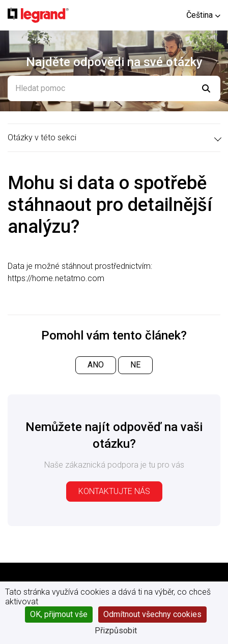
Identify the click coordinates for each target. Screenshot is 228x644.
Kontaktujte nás (114, 491)
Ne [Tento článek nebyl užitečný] (135, 365)
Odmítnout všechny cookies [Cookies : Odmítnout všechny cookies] (152, 614)
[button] (203, 15)
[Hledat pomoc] (114, 88)
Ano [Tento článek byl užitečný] (96, 365)
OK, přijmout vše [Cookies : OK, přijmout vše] (59, 614)
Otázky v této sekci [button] (42, 137)
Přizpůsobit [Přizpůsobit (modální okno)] (116, 631)
